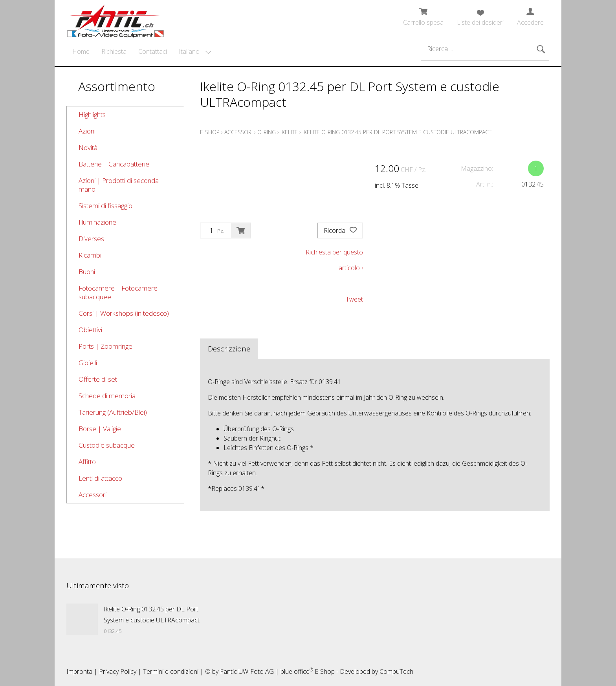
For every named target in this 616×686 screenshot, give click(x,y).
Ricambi (90, 255)
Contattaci (153, 51)
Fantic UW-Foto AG (247, 671)
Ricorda (340, 230)
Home (81, 51)
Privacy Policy (118, 671)
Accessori (93, 495)
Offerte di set (98, 379)
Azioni (87, 131)
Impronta (79, 671)
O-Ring (267, 132)
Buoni (87, 272)
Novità (88, 147)
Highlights (92, 114)
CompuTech (396, 671)
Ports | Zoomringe (105, 346)
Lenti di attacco (100, 478)
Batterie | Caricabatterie (114, 164)
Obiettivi (90, 330)
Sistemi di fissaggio (105, 206)
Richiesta (114, 51)
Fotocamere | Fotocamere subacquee (118, 292)
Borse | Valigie (100, 429)
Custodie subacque (107, 445)
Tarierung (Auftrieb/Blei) (113, 412)
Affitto (87, 462)
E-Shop (210, 132)
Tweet (354, 299)
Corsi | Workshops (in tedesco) (124, 313)
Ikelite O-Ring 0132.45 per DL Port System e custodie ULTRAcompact (397, 132)
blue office (297, 671)
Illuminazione (97, 222)
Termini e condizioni (171, 671)
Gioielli (88, 363)
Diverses (91, 239)
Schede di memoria (107, 396)
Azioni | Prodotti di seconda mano (119, 185)
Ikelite (289, 132)
